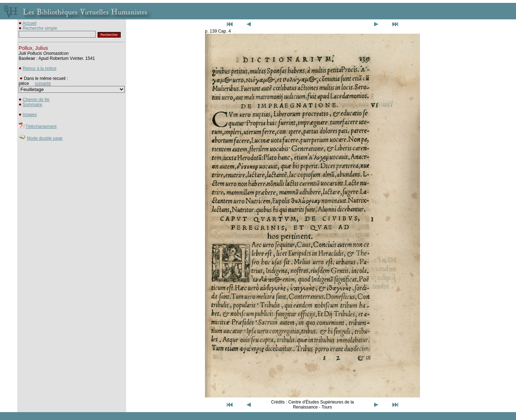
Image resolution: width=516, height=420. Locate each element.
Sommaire (32, 105)
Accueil (30, 23)
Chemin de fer (36, 100)
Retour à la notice (39, 68)
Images (30, 115)
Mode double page (45, 138)
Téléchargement (41, 127)
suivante (43, 83)
